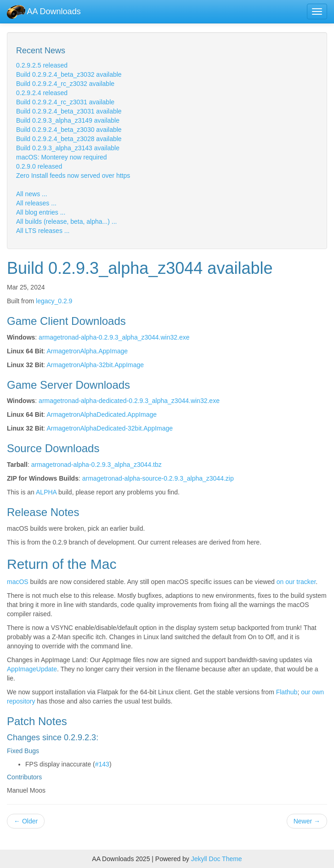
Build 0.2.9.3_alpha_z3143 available (68, 148)
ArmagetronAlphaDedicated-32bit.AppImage (110, 428)
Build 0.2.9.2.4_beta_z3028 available (69, 139)
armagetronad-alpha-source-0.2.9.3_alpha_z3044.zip (158, 478)
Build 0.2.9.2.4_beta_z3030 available (69, 130)
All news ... (32, 194)
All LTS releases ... (43, 231)
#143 (102, 764)
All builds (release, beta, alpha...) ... (66, 221)
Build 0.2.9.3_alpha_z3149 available (68, 120)
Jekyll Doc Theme (217, 859)
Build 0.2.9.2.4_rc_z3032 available (65, 84)
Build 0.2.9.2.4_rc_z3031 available (65, 102)
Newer (307, 821)
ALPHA (46, 492)
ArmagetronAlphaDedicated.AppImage (102, 414)
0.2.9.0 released (39, 166)
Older (26, 821)
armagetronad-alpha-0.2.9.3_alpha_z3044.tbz (96, 465)
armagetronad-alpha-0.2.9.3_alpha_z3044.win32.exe (114, 337)
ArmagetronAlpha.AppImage (87, 351)
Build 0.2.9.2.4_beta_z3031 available (69, 111)
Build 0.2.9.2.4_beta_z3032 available (69, 74)
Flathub (287, 692)
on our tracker (296, 582)
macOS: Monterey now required (62, 157)
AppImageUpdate (32, 669)
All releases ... (36, 203)
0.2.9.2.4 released (42, 93)
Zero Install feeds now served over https (73, 176)
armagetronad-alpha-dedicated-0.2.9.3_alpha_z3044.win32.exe (129, 401)
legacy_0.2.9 (54, 301)
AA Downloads (44, 11)
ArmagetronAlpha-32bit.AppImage (95, 365)
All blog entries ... (41, 212)
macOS (18, 582)
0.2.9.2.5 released (42, 65)
